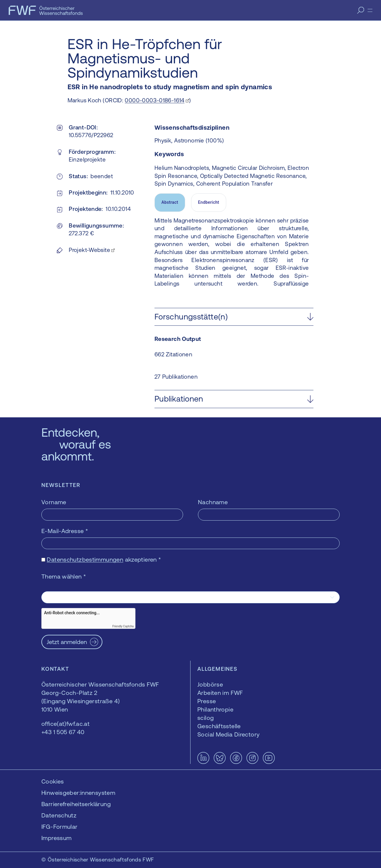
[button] (234, 317)
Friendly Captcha (123, 626)
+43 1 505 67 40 (63, 732)
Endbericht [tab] (209, 202)
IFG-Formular (60, 827)
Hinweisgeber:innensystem (78, 793)
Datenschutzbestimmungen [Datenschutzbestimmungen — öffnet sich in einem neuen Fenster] (85, 559)
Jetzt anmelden (67, 642)
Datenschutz (59, 815)
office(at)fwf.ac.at (65, 724)
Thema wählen (64, 576)
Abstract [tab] (170, 202)
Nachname (213, 502)
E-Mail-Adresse (65, 531)
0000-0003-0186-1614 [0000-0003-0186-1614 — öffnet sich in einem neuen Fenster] (154, 100)
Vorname (54, 502)
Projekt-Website (89, 250)
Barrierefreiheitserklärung (76, 804)
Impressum (56, 838)
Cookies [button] (53, 781)
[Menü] (370, 10)
